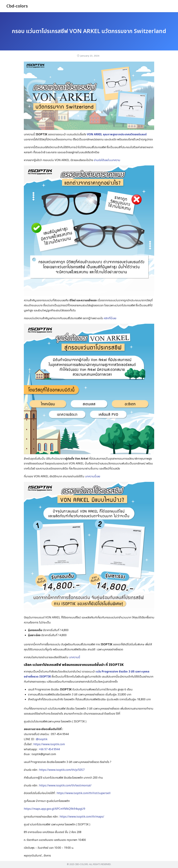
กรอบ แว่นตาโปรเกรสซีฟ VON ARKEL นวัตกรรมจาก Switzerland (89, 31)
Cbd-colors (17, 6)
